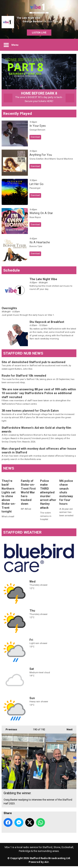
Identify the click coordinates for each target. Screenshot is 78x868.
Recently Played (18, 115)
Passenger (35, 190)
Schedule (12, 272)
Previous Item (8, 100)
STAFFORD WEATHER (22, 534)
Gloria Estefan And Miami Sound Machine (51, 161)
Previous (9, 730)
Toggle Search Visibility (70, 45)
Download (35, 139)
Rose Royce (35, 219)
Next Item (70, 100)
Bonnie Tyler (36, 248)
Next (67, 730)
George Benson (33, 21)
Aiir (47, 864)
